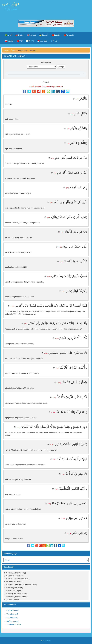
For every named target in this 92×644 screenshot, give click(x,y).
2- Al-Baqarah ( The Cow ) (14, 576)
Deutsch (44, 35)
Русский (9, 41)
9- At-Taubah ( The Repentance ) (16, 597)
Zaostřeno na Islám (14, 625)
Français (32, 35)
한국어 (30, 41)
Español (56, 35)
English (20, 35)
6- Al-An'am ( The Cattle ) (13, 588)
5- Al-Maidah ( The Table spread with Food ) (20, 585)
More (54, 41)
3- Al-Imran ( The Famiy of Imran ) (17, 579)
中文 (20, 41)
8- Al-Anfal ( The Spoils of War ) (16, 594)
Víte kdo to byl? (12, 614)
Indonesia (42, 41)
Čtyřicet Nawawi (12, 610)
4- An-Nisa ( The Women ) (14, 582)
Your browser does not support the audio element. (46, 74)
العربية (8, 35)
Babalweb (47, 640)
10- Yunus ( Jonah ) (11, 600)
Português (69, 35)
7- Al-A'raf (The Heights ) (13, 591)
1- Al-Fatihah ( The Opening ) (15, 573)
